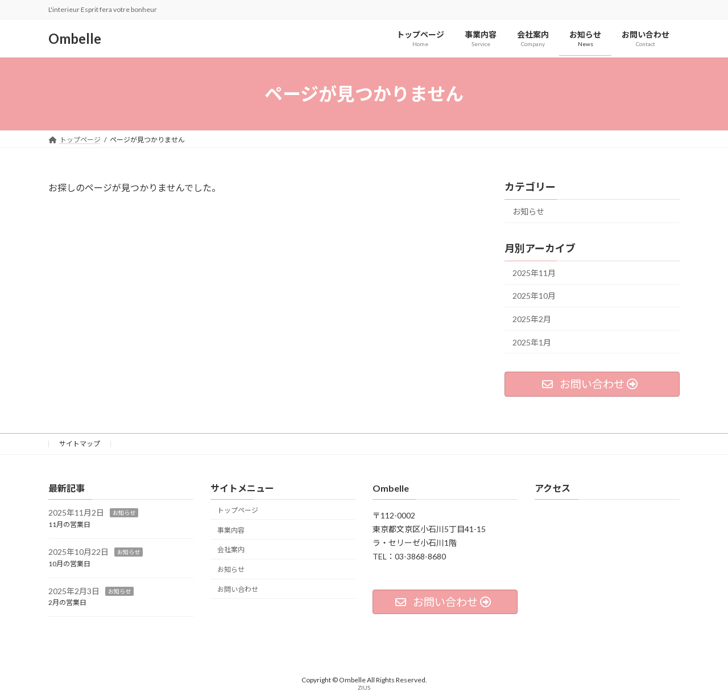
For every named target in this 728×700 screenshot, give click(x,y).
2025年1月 (532, 342)
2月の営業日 (67, 602)
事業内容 (231, 530)
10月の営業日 (69, 564)
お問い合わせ (238, 589)
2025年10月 (534, 296)
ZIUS (364, 687)
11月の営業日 (69, 524)
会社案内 (231, 549)
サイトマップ (80, 444)
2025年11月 (534, 273)
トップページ (238, 510)
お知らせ (528, 211)
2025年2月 (532, 319)
